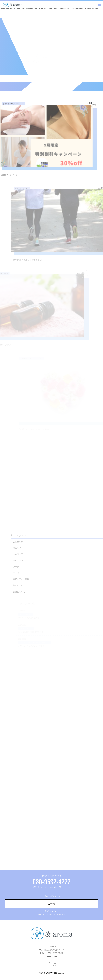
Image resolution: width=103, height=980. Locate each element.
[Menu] (99, 4)
